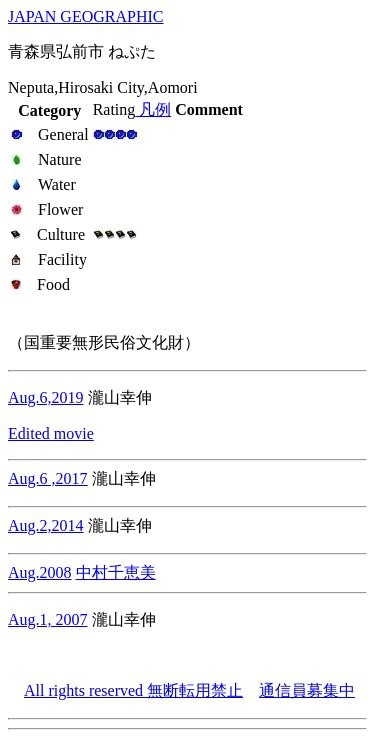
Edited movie (51, 433)
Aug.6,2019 (46, 397)
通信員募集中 (307, 690)
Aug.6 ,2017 (48, 478)
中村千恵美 (116, 572)
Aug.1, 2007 (48, 619)
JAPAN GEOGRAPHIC (85, 16)
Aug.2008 (40, 572)
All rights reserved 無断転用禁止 (133, 690)
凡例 (153, 109)
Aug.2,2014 (46, 525)
